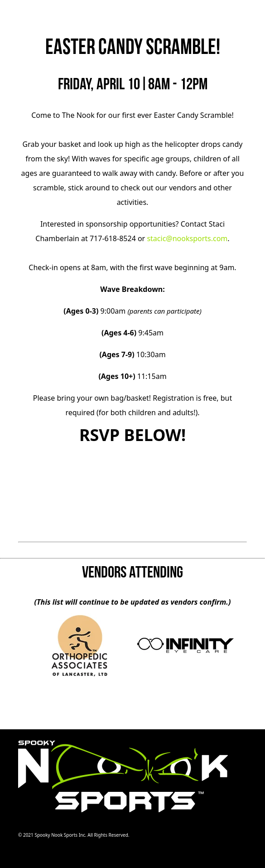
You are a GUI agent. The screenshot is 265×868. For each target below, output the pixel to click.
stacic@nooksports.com (187, 238)
